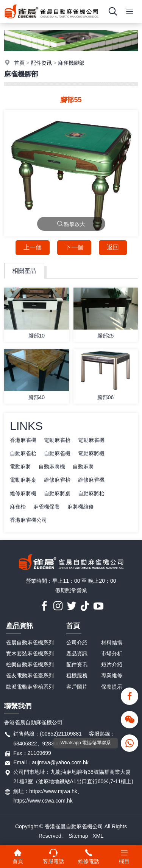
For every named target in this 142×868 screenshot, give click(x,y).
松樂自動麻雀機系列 (30, 664)
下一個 (74, 247)
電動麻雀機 (91, 440)
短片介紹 (112, 664)
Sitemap (78, 836)
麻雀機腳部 (71, 63)
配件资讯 (41, 63)
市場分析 (112, 653)
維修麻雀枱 (57, 480)
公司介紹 (77, 642)
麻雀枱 (18, 507)
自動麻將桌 (57, 493)
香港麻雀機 (23, 440)
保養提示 (112, 687)
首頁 (19, 63)
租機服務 (77, 675)
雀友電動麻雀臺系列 (30, 675)
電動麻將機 (91, 453)
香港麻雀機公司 (28, 520)
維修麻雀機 (91, 480)
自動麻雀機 (57, 453)
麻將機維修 (81, 507)
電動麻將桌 (23, 480)
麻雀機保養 (47, 507)
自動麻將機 (52, 467)
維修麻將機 (23, 493)
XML (98, 836)
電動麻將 (20, 467)
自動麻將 (83, 467)
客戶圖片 (77, 687)
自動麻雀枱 (23, 453)
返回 (113, 247)
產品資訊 (20, 626)
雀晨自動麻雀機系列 (30, 642)
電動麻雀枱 (57, 440)
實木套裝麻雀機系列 (30, 653)
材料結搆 (112, 642)
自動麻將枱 (91, 493)
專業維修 (112, 675)
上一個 (33, 247)
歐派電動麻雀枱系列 (30, 687)
